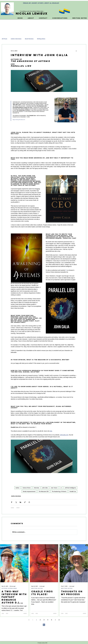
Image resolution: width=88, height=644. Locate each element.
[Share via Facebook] (12, 502)
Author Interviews (16, 39)
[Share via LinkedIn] (20, 502)
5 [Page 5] (52, 620)
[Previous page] (33, 620)
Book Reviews (29, 39)
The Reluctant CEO (44, 491)
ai (61, 488)
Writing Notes (41, 39)
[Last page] (59, 620)
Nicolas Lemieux (32, 14)
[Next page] (55, 620)
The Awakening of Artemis (59, 491)
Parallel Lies (73, 491)
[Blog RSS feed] (44, 625)
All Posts (4, 39)
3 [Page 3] (44, 620)
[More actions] (76, 51)
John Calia (45, 488)
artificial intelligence (70, 488)
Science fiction (27, 488)
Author (18, 488)
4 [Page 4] (48, 620)
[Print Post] (29, 502)
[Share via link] (25, 502)
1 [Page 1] (37, 620)
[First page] (29, 620)
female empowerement (29, 491)
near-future (54, 488)
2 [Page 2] (40, 620)
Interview (36, 488)
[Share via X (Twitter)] (16, 502)
